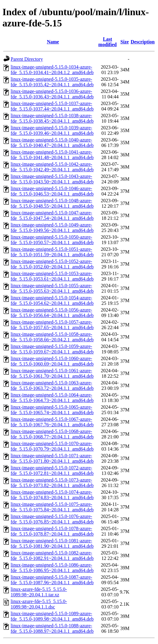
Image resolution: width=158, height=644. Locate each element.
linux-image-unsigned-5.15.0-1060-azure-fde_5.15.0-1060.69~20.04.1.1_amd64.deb (52, 361)
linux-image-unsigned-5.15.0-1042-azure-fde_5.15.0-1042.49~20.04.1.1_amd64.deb (52, 167)
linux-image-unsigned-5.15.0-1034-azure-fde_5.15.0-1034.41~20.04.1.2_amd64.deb (52, 70)
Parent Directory (27, 59)
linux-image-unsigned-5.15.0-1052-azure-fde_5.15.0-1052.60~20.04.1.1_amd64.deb (52, 264)
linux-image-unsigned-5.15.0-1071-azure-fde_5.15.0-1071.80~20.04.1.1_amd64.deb (52, 458)
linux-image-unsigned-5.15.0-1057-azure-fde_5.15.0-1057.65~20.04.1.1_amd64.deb (52, 325)
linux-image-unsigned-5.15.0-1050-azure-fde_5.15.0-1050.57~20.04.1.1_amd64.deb (52, 240)
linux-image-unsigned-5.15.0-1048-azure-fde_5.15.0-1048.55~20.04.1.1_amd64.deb (52, 203)
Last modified (108, 42)
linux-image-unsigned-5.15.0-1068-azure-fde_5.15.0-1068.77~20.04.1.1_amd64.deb (52, 434)
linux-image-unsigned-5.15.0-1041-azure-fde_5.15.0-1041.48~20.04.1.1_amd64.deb (52, 155)
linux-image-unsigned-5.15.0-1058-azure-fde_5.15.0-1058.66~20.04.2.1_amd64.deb (52, 337)
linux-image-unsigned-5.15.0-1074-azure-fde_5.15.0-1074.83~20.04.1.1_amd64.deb (52, 495)
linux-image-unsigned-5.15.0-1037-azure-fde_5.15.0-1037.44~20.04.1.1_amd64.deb (52, 106)
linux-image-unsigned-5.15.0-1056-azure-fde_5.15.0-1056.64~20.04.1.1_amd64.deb (52, 313)
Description (143, 42)
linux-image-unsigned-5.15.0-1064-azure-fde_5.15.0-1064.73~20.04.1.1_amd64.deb (52, 398)
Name (53, 42)
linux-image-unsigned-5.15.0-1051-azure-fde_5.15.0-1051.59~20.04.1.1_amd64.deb (52, 252)
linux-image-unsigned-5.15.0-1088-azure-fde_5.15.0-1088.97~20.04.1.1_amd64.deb (52, 628)
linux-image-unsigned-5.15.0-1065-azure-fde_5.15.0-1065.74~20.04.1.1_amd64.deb (52, 410)
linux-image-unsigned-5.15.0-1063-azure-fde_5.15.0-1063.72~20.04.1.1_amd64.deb (52, 385)
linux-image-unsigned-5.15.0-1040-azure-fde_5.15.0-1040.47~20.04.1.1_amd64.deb (52, 143)
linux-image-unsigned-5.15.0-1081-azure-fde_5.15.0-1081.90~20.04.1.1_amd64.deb (52, 543)
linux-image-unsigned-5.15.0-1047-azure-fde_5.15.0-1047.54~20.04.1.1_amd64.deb (52, 215)
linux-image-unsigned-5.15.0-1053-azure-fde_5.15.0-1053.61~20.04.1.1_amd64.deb (52, 276)
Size (125, 42)
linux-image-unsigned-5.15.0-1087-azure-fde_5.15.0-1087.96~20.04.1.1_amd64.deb (52, 580)
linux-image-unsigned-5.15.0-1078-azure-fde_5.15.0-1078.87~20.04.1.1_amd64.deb (52, 531)
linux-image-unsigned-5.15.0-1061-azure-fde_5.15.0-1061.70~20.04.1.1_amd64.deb (52, 373)
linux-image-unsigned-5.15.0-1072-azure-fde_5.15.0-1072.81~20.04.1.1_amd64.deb (52, 470)
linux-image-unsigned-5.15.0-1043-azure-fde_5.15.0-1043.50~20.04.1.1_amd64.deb (52, 179)
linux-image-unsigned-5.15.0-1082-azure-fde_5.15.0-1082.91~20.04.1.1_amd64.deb (52, 555)
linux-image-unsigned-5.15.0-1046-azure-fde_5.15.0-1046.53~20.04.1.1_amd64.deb (52, 191)
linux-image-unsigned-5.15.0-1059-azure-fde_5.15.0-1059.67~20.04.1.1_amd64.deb (52, 349)
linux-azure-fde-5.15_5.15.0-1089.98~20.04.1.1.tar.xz (39, 592)
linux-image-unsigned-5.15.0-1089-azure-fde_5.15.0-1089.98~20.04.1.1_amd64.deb (52, 616)
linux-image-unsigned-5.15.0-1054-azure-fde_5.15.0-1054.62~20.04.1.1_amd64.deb (52, 300)
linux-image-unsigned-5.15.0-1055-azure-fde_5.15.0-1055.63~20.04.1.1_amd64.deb (52, 288)
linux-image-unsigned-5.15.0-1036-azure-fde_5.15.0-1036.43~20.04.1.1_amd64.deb (52, 94)
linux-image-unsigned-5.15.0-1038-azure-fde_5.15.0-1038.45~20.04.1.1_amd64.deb (52, 118)
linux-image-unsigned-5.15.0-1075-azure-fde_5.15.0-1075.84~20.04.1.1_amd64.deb (52, 507)
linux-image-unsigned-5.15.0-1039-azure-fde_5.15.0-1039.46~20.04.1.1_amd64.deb (52, 130)
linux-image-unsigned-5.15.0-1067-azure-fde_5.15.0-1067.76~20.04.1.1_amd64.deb (52, 422)
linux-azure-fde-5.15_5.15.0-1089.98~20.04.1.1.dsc (39, 604)
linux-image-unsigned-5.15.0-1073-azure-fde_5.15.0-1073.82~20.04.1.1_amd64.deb (52, 483)
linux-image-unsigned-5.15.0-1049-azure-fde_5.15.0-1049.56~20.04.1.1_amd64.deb (52, 228)
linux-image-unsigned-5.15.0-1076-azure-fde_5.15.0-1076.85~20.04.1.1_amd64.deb (52, 519)
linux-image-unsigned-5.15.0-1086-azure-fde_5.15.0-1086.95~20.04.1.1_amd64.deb (52, 568)
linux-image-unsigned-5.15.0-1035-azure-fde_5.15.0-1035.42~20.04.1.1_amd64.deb (52, 82)
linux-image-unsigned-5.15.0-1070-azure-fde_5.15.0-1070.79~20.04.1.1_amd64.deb (52, 446)
